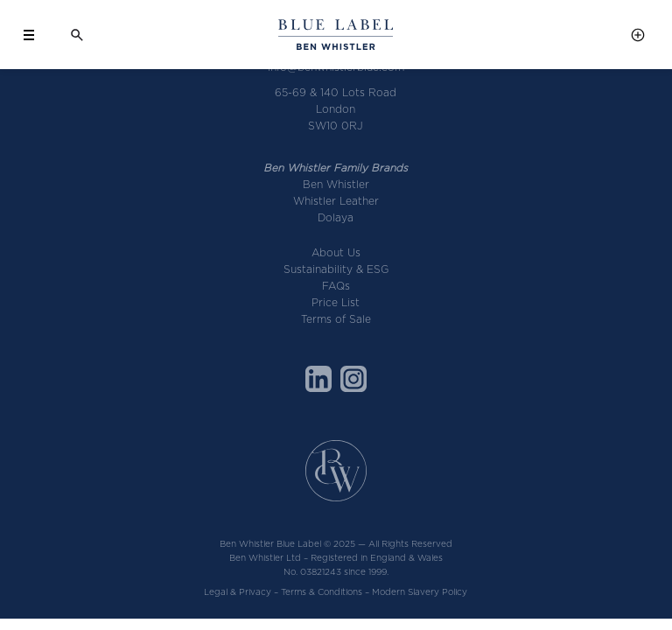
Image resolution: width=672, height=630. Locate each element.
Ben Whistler (336, 184)
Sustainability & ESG (336, 269)
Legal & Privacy (238, 591)
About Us (336, 252)
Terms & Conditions (322, 591)
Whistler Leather (336, 201)
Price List (336, 302)
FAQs (336, 286)
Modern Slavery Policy (420, 591)
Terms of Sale (336, 319)
